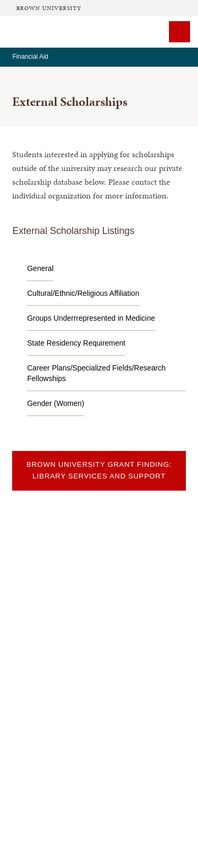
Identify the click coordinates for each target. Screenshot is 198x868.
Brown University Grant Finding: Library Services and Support (99, 470)
